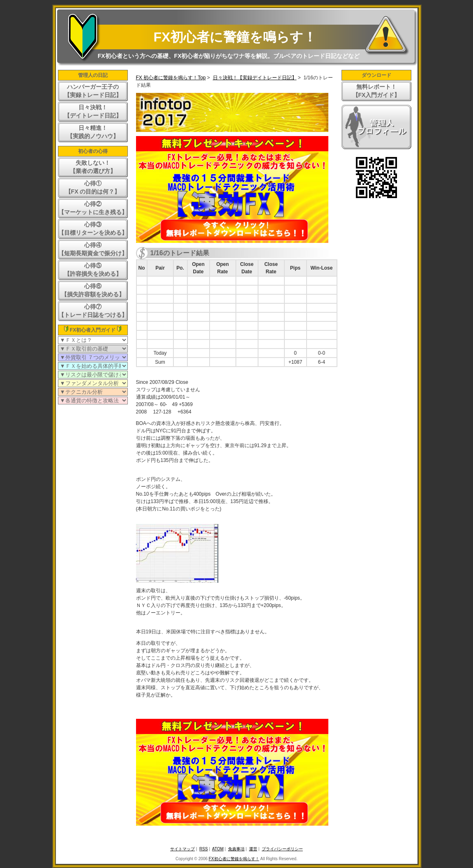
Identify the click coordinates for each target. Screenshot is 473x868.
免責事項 (236, 849)
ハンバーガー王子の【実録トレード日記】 (93, 91)
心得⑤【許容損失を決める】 (93, 270)
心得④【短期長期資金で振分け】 (93, 249)
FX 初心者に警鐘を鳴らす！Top (171, 78)
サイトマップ (182, 849)
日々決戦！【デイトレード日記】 (93, 111)
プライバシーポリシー (282, 849)
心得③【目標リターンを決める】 (93, 229)
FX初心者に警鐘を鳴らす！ (235, 37)
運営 (253, 849)
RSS (204, 849)
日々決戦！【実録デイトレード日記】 (255, 78)
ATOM (218, 849)
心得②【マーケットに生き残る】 (93, 208)
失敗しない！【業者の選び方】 (93, 167)
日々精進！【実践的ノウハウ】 (93, 132)
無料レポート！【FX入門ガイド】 (376, 91)
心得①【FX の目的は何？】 (93, 187)
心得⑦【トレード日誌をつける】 (93, 311)
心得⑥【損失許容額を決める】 (93, 290)
